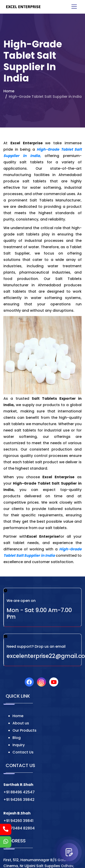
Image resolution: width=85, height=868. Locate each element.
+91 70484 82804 (19, 828)
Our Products (24, 730)
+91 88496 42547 (19, 792)
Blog (17, 738)
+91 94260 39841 (18, 821)
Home (9, 91)
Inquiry (19, 745)
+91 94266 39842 (19, 800)
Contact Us (23, 752)
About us (21, 723)
